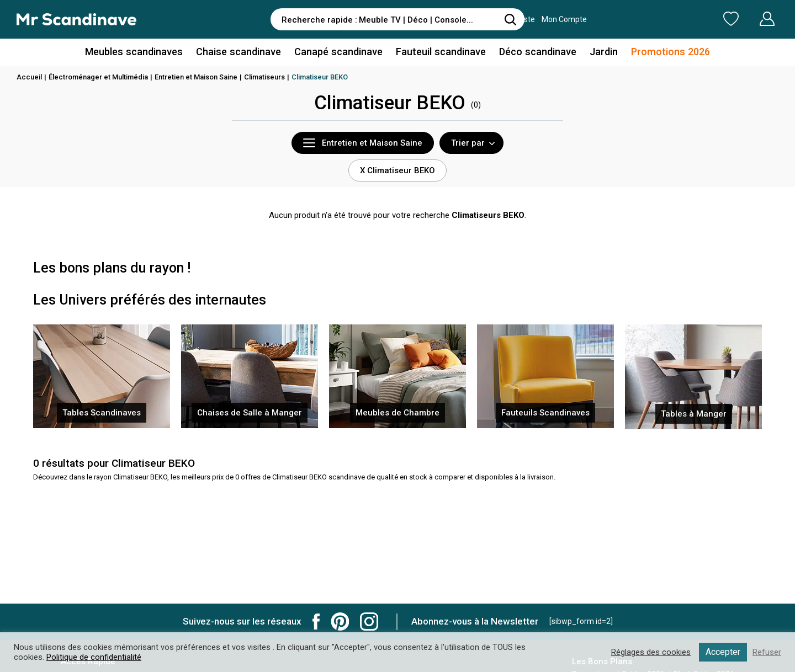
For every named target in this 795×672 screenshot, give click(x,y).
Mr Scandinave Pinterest (340, 622)
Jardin (601, 52)
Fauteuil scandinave (440, 52)
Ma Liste (673, 19)
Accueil (29, 77)
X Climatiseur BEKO (397, 170)
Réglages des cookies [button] (651, 652)
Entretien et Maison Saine (196, 77)
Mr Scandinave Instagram (369, 622)
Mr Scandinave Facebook (316, 622)
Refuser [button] (767, 652)
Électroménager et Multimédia (98, 77)
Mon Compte (746, 19)
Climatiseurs (264, 77)
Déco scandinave (536, 52)
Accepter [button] (723, 652)
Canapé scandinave (338, 52)
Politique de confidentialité (94, 657)
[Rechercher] (511, 19)
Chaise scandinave (240, 52)
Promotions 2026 (667, 52)
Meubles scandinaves (137, 52)
